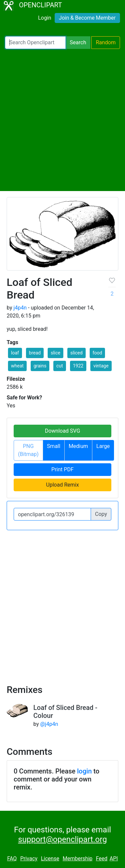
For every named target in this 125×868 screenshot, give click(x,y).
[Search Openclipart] (35, 43)
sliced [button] (76, 353)
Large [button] (103, 446)
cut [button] (60, 366)
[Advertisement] (62, 120)
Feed (102, 859)
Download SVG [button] (63, 431)
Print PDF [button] (62, 469)
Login (44, 18)
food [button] (97, 353)
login (84, 771)
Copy (101, 514)
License (50, 859)
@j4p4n (49, 724)
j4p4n (20, 308)
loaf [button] (15, 353)
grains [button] (40, 366)
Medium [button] (78, 446)
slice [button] (55, 353)
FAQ (12, 859)
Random (106, 42)
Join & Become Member (87, 18)
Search (78, 42)
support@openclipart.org (62, 839)
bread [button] (35, 353)
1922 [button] (78, 366)
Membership (77, 859)
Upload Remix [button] (62, 485)
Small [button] (54, 446)
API (114, 859)
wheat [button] (17, 366)
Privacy (29, 859)
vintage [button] (101, 366)
